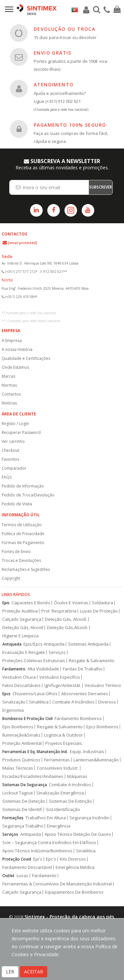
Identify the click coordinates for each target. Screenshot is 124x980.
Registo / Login (15, 424)
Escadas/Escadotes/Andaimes (33, 776)
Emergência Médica (75, 867)
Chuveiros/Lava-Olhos (35, 694)
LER (10, 972)
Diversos (107, 702)
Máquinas (77, 776)
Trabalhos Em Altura (46, 818)
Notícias (9, 403)
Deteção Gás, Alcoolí (23, 628)
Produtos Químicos (21, 760)
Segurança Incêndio (89, 818)
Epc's (51, 859)
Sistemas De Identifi (22, 810)
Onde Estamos (15, 367)
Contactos (11, 394)
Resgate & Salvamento (92, 661)
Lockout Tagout (18, 793)
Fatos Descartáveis (21, 685)
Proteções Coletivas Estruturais (34, 661)
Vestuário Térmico (103, 685)
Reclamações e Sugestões (26, 569)
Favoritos (10, 459)
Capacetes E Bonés (31, 603)
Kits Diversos (73, 859)
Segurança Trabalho (23, 826)
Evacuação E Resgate (24, 652)
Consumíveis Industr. (58, 768)
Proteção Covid (17, 859)
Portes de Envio (16, 552)
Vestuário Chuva (19, 677)
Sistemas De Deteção (24, 801)
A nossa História (17, 349)
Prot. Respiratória (59, 611)
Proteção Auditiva (20, 611)
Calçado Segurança (22, 619)
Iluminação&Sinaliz (21, 735)
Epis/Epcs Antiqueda (44, 644)
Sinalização (14, 702)
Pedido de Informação (23, 486)
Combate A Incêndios (73, 702)
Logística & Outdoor (63, 735)
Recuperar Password (21, 432)
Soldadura (103, 603)
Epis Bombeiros (18, 727)
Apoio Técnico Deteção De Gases (78, 834)
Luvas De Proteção (99, 611)
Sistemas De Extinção (70, 801)
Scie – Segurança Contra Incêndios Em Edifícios (49, 843)
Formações (13, 818)
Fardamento (14, 669)
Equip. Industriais (87, 752)
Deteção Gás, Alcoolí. (66, 619)
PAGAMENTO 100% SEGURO (70, 125)
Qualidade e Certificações (26, 358)
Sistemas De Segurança (25, 785)
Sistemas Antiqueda (88, 644)
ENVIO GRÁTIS (53, 53)
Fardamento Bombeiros (78, 719)
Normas (9, 385)
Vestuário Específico (60, 677)
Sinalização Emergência (60, 793)
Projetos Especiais (64, 743)
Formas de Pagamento (23, 543)
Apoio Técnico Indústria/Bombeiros (37, 851)
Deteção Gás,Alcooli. (67, 628)
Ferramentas (57, 760)
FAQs (7, 477)
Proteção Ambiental (22, 743)
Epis (6, 603)
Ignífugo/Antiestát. (63, 685)
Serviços (57, 652)
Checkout (10, 450)
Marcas (8, 376)
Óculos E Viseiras (71, 603)
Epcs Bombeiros (102, 727)
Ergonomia (13, 710)
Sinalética (39, 702)
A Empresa (12, 341)
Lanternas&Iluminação (96, 760)
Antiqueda (12, 644)
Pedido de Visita (17, 504)
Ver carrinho (13, 441)
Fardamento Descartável (27, 867)
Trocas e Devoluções (21, 560)
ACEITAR (34, 972)
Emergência (59, 826)
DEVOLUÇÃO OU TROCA (64, 29)
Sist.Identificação (63, 810)
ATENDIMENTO (54, 85)
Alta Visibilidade (43, 669)
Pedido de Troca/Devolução (28, 495)
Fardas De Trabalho (83, 669)
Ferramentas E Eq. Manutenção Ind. (35, 752)
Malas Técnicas (18, 768)
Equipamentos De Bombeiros (74, 892)
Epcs (6, 694)
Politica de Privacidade (23, 534)
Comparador (14, 468)
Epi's (38, 859)
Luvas (22, 876)
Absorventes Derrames (85, 694)
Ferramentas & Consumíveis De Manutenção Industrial (57, 884)
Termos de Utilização (22, 525)
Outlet (8, 876)
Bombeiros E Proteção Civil (27, 719)
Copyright (11, 578)
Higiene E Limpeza (21, 636)
